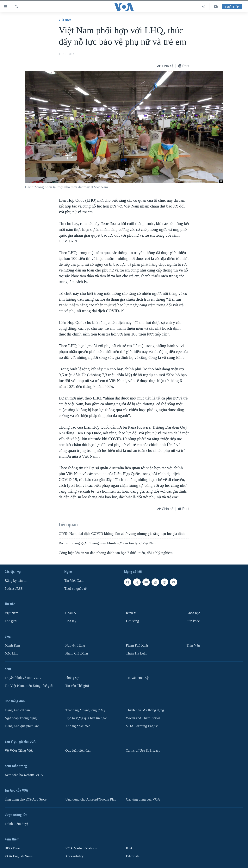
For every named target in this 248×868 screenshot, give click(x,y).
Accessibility (74, 856)
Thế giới (11, 621)
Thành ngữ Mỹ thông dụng (145, 710)
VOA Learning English (142, 726)
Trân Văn (193, 645)
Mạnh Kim (12, 645)
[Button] (165, 66)
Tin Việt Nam (74, 581)
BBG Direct (13, 848)
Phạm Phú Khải (137, 645)
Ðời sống (132, 621)
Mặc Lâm (11, 653)
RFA (129, 848)
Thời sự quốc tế (75, 589)
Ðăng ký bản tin (16, 581)
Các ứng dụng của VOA (143, 799)
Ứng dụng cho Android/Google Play (91, 799)
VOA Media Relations (81, 848)
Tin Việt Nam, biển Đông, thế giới (29, 686)
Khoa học (193, 613)
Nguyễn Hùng (75, 645)
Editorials (133, 856)
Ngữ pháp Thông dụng (21, 718)
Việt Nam (65, 20)
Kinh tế (131, 613)
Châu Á (71, 613)
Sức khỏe (193, 621)
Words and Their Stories (143, 718)
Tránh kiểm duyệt (17, 824)
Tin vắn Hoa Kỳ (137, 678)
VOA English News (19, 856)
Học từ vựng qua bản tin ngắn (86, 718)
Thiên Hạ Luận (137, 653)
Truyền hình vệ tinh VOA (23, 678)
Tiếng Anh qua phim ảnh (22, 726)
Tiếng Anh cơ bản (17, 710)
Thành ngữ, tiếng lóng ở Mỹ (85, 710)
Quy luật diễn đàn (78, 751)
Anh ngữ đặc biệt (77, 726)
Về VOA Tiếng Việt (19, 751)
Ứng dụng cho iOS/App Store (26, 799)
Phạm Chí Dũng (77, 653)
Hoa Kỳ (71, 621)
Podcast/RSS (14, 589)
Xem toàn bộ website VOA (24, 775)
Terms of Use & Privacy (143, 751)
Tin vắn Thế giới (77, 686)
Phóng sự (72, 678)
